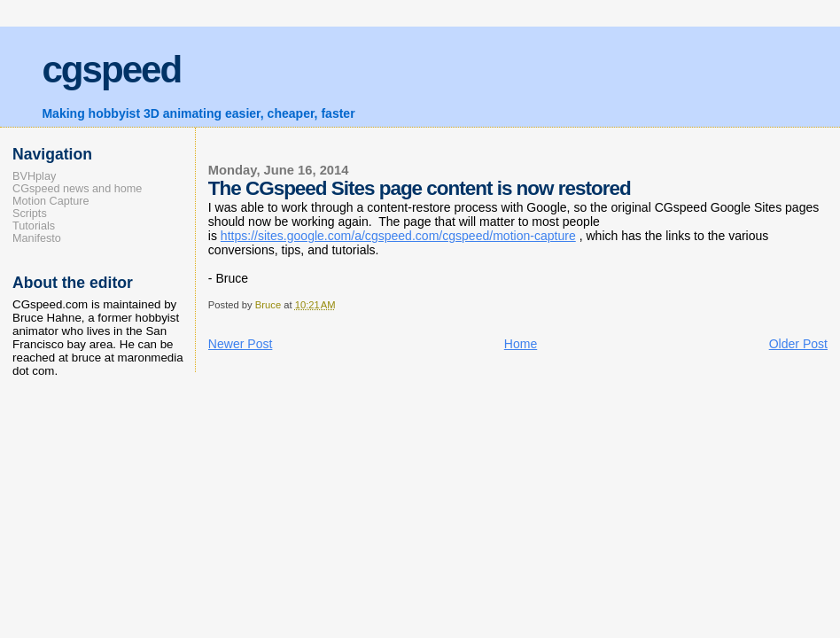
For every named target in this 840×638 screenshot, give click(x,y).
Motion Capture (51, 201)
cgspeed (111, 70)
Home (521, 344)
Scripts (30, 214)
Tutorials (34, 226)
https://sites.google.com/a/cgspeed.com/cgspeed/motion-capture (398, 236)
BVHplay (34, 176)
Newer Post (241, 344)
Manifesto (37, 238)
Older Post (798, 344)
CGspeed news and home (77, 189)
